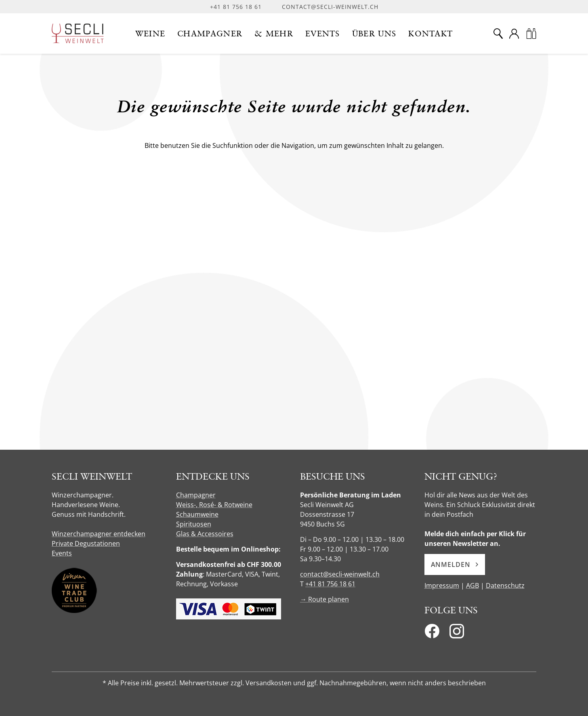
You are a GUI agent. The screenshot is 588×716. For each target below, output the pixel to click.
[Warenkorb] (531, 34)
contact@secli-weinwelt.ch (330, 7)
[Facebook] (432, 634)
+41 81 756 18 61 (236, 7)
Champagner (196, 495)
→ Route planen (324, 599)
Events (62, 553)
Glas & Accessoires (205, 534)
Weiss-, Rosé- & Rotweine (214, 505)
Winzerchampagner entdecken (99, 534)
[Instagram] (457, 634)
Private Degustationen (86, 543)
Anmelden (455, 564)
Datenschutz (505, 585)
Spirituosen (194, 524)
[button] (150, 34)
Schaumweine (197, 514)
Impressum (442, 585)
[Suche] (498, 34)
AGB (472, 585)
